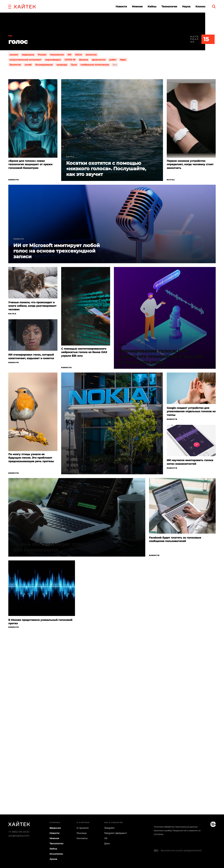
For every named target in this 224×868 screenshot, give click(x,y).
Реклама (81, 833)
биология (15, 65)
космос (14, 55)
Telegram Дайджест (116, 833)
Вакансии (55, 828)
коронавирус (53, 60)
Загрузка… (112, 734)
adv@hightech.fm (19, 836)
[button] (10, 6)
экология (91, 55)
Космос (200, 7)
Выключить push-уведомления (181, 850)
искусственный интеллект (25, 60)
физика (84, 60)
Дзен (107, 844)
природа (62, 65)
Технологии (169, 7)
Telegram (109, 828)
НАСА (79, 55)
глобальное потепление (95, 65)
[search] (214, 7)
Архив (53, 859)
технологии (57, 55)
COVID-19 (70, 60)
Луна (74, 65)
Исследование (44, 65)
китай (28, 65)
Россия (42, 55)
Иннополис (56, 854)
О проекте (83, 828)
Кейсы (152, 7)
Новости (121, 7)
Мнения (137, 7)
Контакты (82, 838)
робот (113, 60)
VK (106, 838)
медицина (28, 55)
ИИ (69, 55)
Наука (186, 7)
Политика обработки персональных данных (176, 827)
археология (99, 60)
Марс (123, 60)
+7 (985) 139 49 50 (19, 832)
